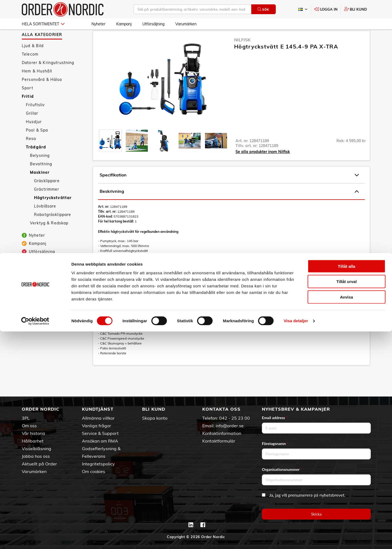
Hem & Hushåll (37, 86)
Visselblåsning (36, 449)
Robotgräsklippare (53, 229)
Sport (27, 103)
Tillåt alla (347, 484)
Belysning (40, 170)
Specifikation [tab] (229, 190)
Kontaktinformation (222, 433)
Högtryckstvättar (53, 212)
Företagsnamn (275, 443)
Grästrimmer (47, 204)
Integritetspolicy (98, 464)
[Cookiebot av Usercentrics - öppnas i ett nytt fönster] (35, 538)
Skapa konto (155, 418)
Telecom (30, 69)
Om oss (29, 426)
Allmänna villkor (98, 418)
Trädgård (36, 162)
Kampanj (124, 24)
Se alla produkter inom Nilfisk (263, 166)
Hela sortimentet (43, 24)
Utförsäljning (153, 24)
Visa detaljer (296, 538)
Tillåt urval (347, 499)
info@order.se (230, 426)
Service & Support (100, 433)
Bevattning (41, 179)
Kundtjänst (98, 409)
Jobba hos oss (36, 456)
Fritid (28, 111)
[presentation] (110, 155)
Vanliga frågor (97, 426)
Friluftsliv (35, 120)
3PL (26, 418)
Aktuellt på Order (39, 464)
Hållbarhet (33, 441)
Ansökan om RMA (100, 441)
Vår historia (33, 433)
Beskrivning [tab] (229, 206)
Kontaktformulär (219, 441)
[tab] (110, 155)
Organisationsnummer (282, 469)
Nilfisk (242, 54)
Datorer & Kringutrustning (48, 77)
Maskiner (40, 187)
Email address (275, 418)
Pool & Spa (37, 145)
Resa (31, 153)
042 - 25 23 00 (235, 418)
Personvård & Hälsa (42, 94)
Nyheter (98, 24)
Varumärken (186, 24)
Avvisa (347, 514)
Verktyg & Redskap (49, 238)
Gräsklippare (47, 196)
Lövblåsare (45, 221)
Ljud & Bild (33, 60)
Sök (263, 9)
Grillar (32, 128)
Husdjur (34, 136)
